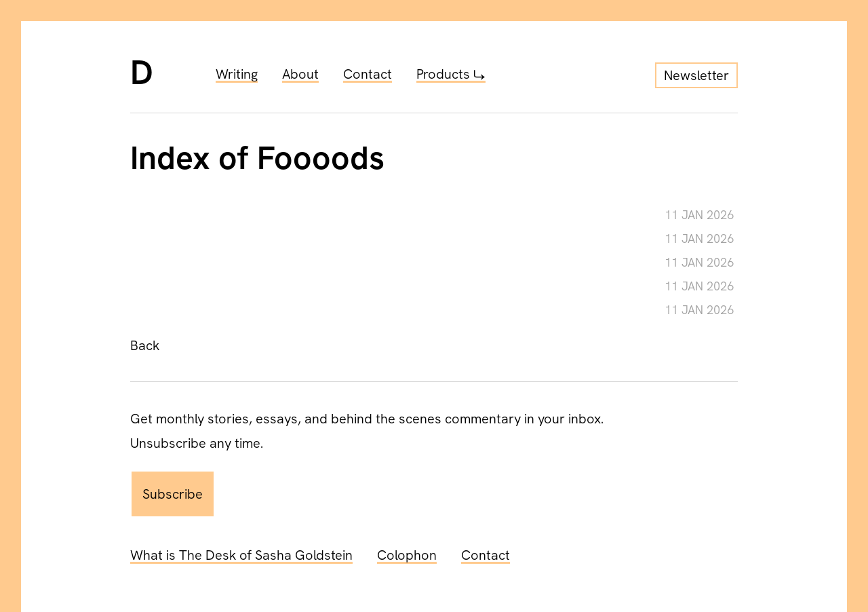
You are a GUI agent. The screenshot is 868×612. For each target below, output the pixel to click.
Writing (237, 74)
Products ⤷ (451, 74)
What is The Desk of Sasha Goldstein (241, 555)
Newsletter (696, 75)
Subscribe (173, 494)
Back (145, 345)
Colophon (407, 555)
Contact (368, 74)
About (300, 74)
